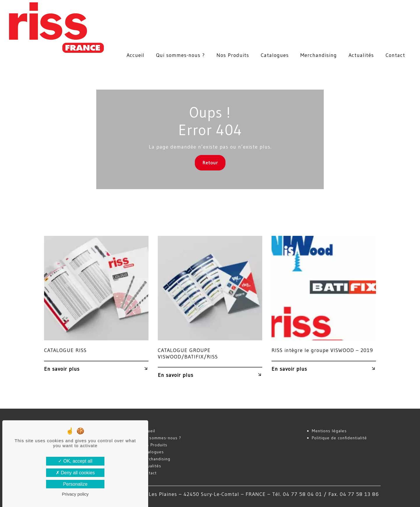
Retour (210, 163)
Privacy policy (75, 494)
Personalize (75, 484)
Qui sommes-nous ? (180, 55)
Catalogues (275, 55)
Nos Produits (233, 55)
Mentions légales (329, 431)
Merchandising (319, 55)
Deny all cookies (75, 473)
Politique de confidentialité (339, 438)
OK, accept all (75, 461)
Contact (395, 55)
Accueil (135, 55)
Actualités (361, 55)
